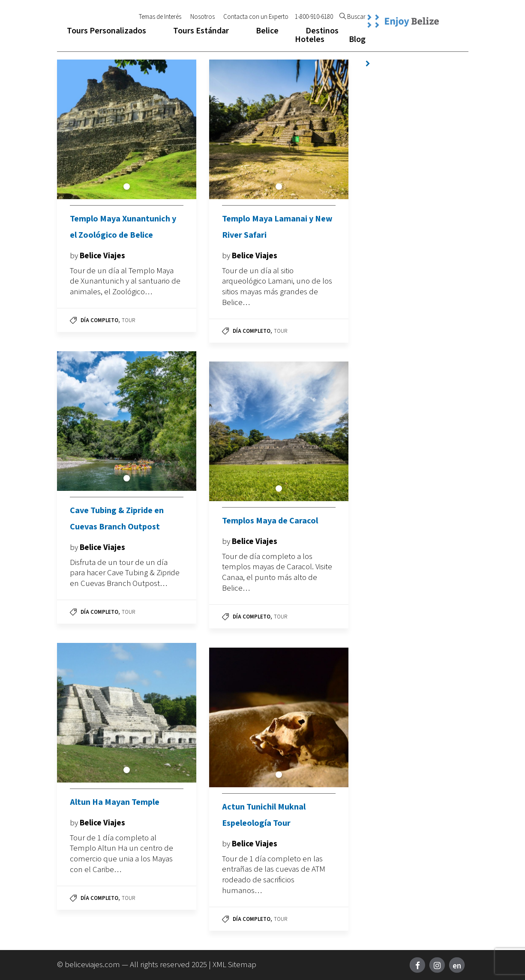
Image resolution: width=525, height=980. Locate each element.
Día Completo (99, 320)
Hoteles (310, 39)
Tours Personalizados (106, 31)
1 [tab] (127, 187)
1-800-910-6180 (314, 17)
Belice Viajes (102, 256)
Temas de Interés (160, 17)
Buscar (352, 17)
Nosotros (202, 17)
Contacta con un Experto (256, 17)
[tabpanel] (127, 129)
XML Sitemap (234, 965)
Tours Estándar (201, 31)
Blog (357, 39)
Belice (267, 31)
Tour (128, 320)
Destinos (322, 31)
